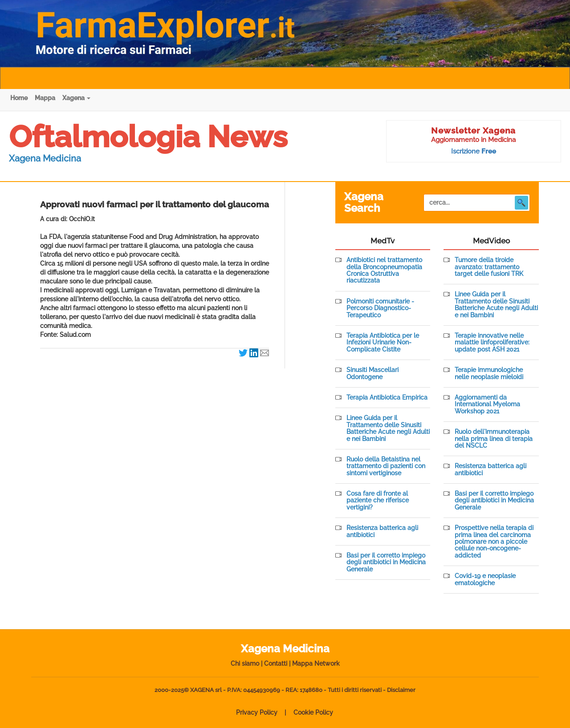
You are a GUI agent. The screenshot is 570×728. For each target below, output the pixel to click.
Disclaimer (401, 690)
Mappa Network (316, 663)
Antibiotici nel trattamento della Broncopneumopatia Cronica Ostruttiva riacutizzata (384, 270)
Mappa (45, 98)
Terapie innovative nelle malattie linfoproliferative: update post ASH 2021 (492, 343)
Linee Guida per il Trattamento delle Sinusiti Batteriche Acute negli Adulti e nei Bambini (388, 428)
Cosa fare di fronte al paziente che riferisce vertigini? (378, 501)
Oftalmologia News (148, 137)
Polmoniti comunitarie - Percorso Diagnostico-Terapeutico (380, 308)
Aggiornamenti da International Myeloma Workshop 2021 (487, 404)
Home (19, 98)
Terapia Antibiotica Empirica (387, 398)
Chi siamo (245, 663)
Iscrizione (474, 151)
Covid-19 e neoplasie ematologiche (485, 579)
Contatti (276, 663)
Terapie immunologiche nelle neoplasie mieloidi (489, 373)
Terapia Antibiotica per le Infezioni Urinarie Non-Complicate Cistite (383, 343)
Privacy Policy (257, 712)
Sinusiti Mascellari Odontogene (373, 373)
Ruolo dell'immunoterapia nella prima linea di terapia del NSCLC (494, 439)
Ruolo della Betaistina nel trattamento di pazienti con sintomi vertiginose (386, 466)
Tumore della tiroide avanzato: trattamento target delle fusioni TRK (489, 267)
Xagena (76, 98)
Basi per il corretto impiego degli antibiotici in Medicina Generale (386, 562)
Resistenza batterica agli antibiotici (382, 531)
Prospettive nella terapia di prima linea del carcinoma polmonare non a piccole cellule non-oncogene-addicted (494, 542)
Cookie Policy (313, 712)
